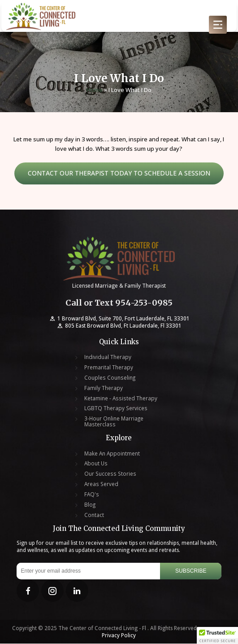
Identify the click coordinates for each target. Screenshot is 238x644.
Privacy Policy (119, 636)
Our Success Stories (110, 475)
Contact (94, 515)
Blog (90, 506)
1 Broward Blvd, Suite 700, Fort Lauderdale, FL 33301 (119, 319)
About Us (96, 464)
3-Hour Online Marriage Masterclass (114, 422)
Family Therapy (104, 388)
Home (95, 90)
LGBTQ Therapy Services (116, 409)
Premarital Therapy (109, 368)
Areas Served (101, 485)
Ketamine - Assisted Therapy (121, 399)
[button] (217, 635)
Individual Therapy (108, 358)
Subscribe (191, 572)
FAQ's (92, 495)
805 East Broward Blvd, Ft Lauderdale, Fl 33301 (119, 326)
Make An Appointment (112, 454)
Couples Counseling (110, 379)
